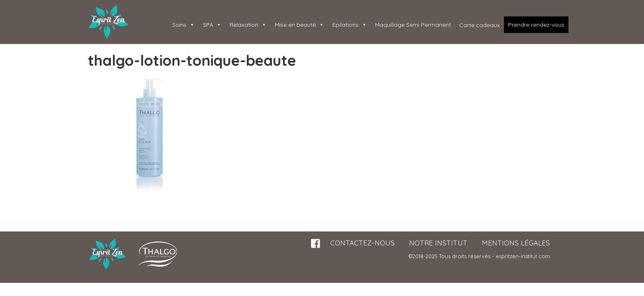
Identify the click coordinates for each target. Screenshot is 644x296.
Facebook (316, 244)
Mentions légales (516, 243)
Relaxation (248, 25)
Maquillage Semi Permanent (413, 25)
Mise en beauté (299, 25)
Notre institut (438, 243)
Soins (183, 25)
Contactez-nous (362, 243)
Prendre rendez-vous (536, 25)
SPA (212, 25)
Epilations (350, 25)
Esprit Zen (108, 22)
